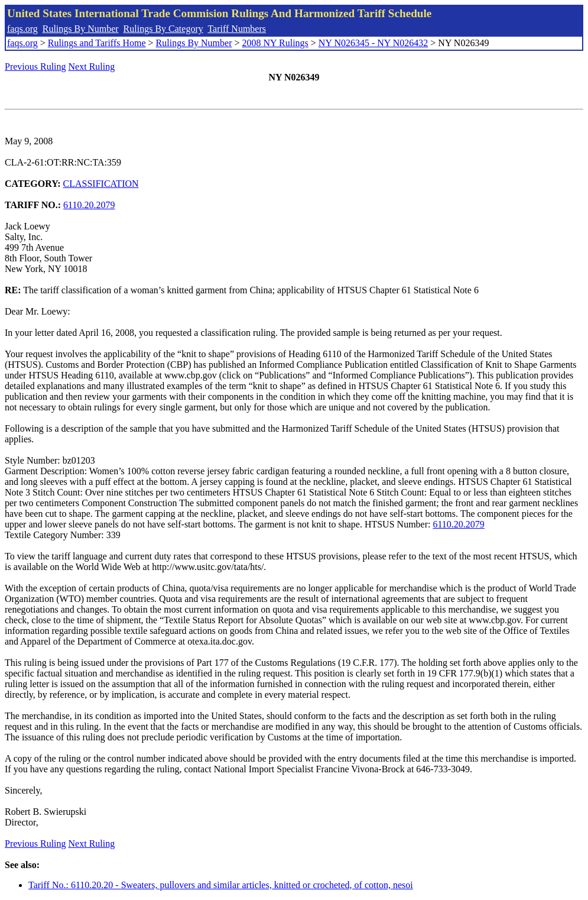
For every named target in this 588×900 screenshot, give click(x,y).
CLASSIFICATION (101, 184)
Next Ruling (92, 67)
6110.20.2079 (89, 205)
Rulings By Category (163, 29)
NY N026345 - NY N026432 (373, 43)
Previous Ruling (35, 67)
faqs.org (22, 29)
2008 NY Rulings (275, 43)
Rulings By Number (81, 29)
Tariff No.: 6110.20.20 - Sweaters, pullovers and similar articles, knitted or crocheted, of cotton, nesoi (221, 885)
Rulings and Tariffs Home (97, 43)
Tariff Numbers (237, 29)
